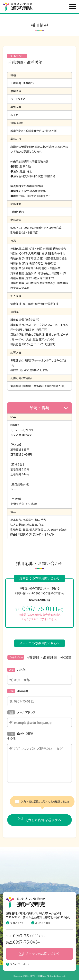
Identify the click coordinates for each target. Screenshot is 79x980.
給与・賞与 (49, 408)
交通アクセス (15, 923)
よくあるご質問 (41, 923)
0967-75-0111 (40, 608)
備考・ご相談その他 (20, 736)
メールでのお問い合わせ (39, 953)
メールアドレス (21, 712)
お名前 (16, 670)
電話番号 (18, 691)
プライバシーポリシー (19, 964)
